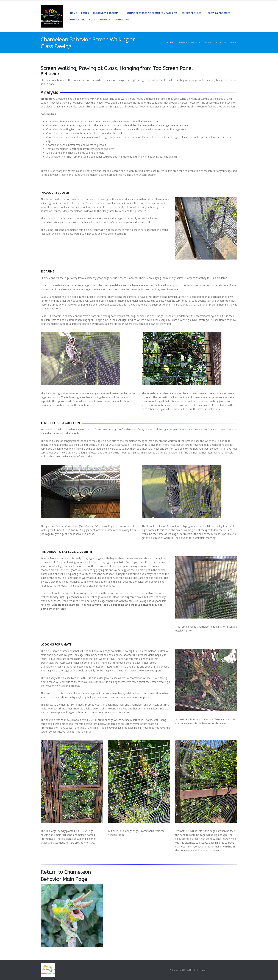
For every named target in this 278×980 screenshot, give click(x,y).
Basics (85, 13)
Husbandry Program (106, 13)
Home (73, 13)
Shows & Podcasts (219, 13)
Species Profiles (191, 13)
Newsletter (77, 20)
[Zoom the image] (72, 886)
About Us (105, 20)
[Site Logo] (52, 16)
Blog (92, 20)
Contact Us (122, 20)
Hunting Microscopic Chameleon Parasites (151, 13)
